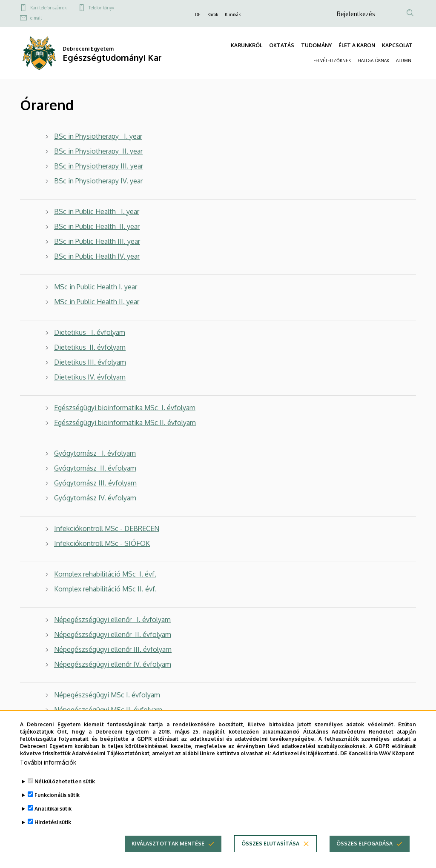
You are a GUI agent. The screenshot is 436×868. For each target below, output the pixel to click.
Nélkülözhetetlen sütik (65, 794)
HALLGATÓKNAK (373, 60)
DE (198, 14)
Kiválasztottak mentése (168, 856)
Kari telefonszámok (48, 8)
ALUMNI (404, 60)
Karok (213, 14)
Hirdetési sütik (53, 835)
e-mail (36, 18)
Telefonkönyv (101, 8)
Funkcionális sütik (57, 808)
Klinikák (233, 14)
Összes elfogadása (364, 856)
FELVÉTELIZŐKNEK (332, 60)
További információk (48, 775)
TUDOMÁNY (316, 45)
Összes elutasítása (270, 856)
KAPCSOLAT (397, 45)
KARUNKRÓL (247, 45)
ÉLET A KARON (357, 45)
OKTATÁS (282, 45)
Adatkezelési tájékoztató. (306, 766)
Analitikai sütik (53, 821)
